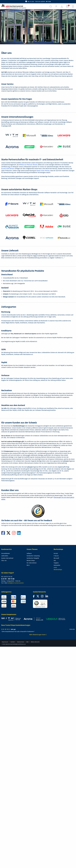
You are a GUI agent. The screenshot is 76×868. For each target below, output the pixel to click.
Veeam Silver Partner (43, 171)
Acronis (56, 553)
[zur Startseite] (13, 6)
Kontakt (13, 642)
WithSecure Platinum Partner (28, 165)
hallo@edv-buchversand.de (10, 525)
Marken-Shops (31, 561)
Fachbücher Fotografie (33, 558)
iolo (55, 561)
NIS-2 (28, 565)
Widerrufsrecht (35, 642)
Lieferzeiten (5, 556)
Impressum (5, 642)
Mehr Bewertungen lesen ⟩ (38, 635)
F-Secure (56, 556)
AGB (27, 642)
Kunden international (7, 558)
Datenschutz (21, 642)
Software (29, 553)
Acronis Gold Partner (8, 169)
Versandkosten (6, 553)
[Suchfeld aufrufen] (51, 6)
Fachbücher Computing (33, 556)
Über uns (4, 561)
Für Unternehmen (32, 563)
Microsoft (56, 558)
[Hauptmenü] (73, 6)
